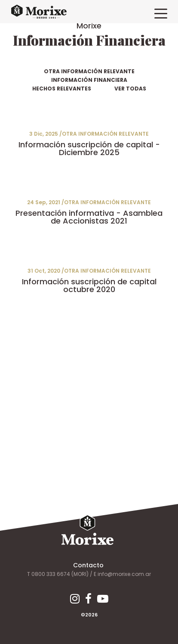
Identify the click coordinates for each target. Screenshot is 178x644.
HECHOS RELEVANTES (62, 89)
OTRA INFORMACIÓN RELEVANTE (89, 71)
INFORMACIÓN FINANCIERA (89, 80)
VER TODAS (130, 89)
